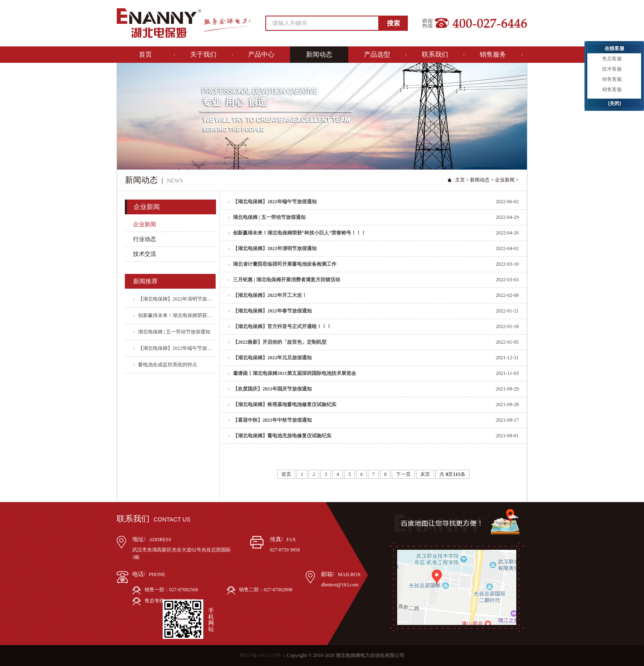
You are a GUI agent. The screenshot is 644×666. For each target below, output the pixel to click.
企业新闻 (505, 180)
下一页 (403, 474)
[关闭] (614, 103)
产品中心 (261, 54)
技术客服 (612, 69)
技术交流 (145, 254)
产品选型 (377, 54)
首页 (145, 54)
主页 (460, 180)
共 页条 (452, 474)
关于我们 (203, 54)
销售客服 (612, 79)
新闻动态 (319, 54)
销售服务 (493, 54)
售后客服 (612, 59)
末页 (425, 474)
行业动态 (145, 239)
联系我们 (435, 54)
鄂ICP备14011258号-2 (262, 655)
